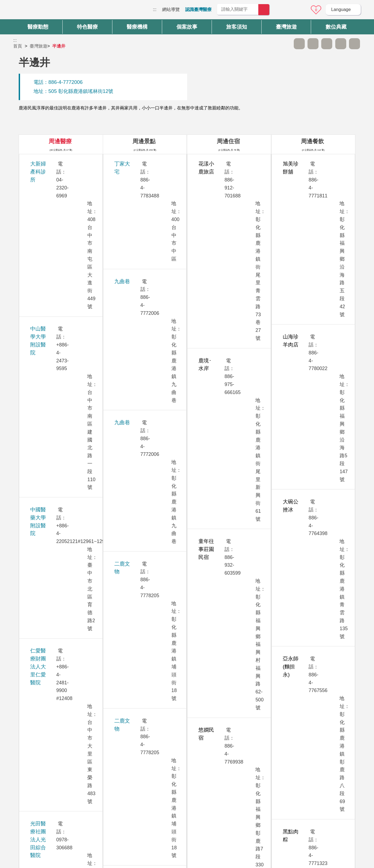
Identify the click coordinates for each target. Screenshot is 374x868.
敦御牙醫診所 (46, 466)
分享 (341, 44)
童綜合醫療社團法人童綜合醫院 (67, 488)
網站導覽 (171, 9)
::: (155, 9)
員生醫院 (40, 375)
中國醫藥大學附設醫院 (56, 209)
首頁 (18, 46)
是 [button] (212, 734)
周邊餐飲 (312, 141)
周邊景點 (144, 141)
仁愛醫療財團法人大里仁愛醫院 (67, 239)
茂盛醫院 (40, 345)
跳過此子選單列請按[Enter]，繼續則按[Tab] (285, 44)
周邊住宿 (228, 141)
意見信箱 (301, 10)
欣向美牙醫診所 (48, 322)
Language (341, 9)
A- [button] (299, 44)
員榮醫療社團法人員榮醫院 (61, 405)
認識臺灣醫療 (198, 9)
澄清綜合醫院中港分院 (56, 603)
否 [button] (237, 734)
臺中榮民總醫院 (48, 573)
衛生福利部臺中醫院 (53, 634)
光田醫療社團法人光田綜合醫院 (67, 269)
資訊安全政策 (278, 800)
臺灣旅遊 (38, 46)
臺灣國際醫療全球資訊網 (32, 11)
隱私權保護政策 (281, 789)
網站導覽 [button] (187, 757)
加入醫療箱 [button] (354, 44)
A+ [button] (313, 44)
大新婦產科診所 (48, 164)
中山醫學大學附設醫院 (56, 186)
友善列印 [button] (327, 44)
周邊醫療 (60, 141)
